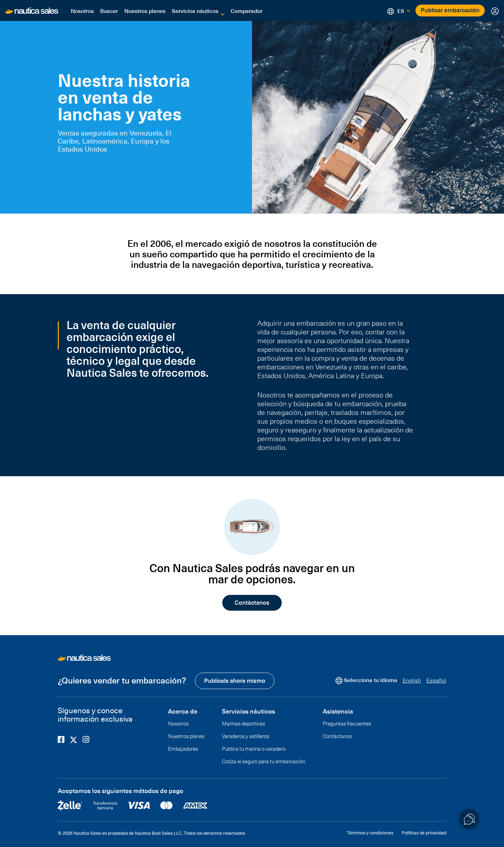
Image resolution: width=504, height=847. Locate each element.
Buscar (109, 11)
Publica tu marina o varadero (254, 748)
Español (436, 680)
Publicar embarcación (450, 10)
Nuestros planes (145, 11)
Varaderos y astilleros (246, 735)
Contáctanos (252, 602)
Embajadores (183, 748)
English (412, 680)
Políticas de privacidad (424, 832)
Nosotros (82, 11)
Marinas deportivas (243, 723)
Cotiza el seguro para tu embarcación (264, 761)
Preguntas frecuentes (347, 723)
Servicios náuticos (195, 11)
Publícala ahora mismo (235, 680)
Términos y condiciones (370, 832)
